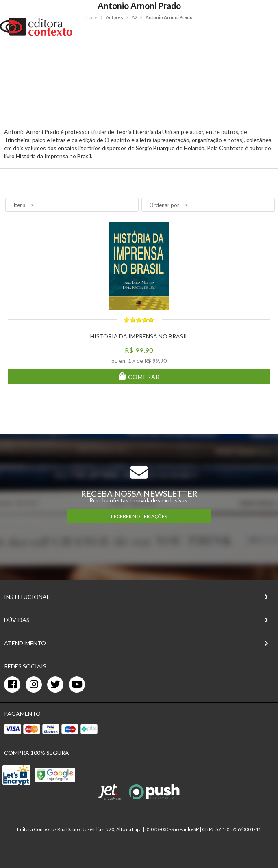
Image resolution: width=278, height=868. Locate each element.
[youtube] (77, 685)
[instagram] (34, 685)
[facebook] (12, 685)
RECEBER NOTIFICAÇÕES (139, 516)
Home (91, 17)
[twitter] (55, 685)
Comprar (143, 377)
